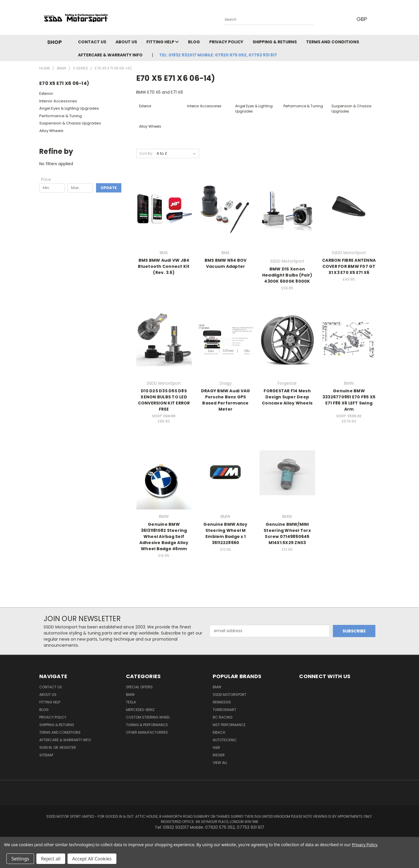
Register (68, 747)
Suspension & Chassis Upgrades (70, 123)
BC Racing (223, 717)
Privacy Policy (226, 42)
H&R (216, 747)
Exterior (46, 93)
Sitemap (46, 755)
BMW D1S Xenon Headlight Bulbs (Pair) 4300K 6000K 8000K (287, 275)
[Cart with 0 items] (378, 19)
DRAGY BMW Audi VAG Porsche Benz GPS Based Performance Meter (226, 400)
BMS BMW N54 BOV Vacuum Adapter (226, 263)
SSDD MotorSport (230, 695)
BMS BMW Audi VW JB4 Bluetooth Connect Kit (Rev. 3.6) (164, 266)
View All (220, 763)
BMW (130, 695)
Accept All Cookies (92, 859)
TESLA (131, 702)
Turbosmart (224, 710)
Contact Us (92, 42)
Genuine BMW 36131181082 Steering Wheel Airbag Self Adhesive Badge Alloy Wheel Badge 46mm (164, 537)
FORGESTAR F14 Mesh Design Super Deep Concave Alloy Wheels (287, 397)
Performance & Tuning (61, 116)
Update (109, 188)
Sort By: (146, 153)
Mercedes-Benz (140, 710)
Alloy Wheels (51, 131)
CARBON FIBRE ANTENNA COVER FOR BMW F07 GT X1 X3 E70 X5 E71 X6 (349, 266)
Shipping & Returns (275, 42)
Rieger (219, 755)
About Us (126, 42)
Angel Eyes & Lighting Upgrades (69, 108)
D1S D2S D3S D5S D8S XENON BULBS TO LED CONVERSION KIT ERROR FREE (164, 400)
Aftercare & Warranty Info (110, 55)
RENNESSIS (222, 702)
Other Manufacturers (147, 732)
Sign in (46, 747)
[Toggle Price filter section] (49, 179)
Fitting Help (163, 42)
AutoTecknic (225, 740)
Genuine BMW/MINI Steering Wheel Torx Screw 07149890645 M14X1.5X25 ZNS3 (287, 533)
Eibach (219, 732)
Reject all (51, 859)
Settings (20, 859)
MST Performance (229, 725)
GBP (364, 19)
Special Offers (139, 687)
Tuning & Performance (147, 725)
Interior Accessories (58, 101)
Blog (194, 42)
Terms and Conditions (333, 42)
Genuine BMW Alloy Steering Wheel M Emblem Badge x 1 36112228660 (225, 533)
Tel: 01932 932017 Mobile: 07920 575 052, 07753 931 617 (218, 55)
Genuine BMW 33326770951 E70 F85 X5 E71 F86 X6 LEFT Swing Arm (349, 400)
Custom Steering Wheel (148, 717)
